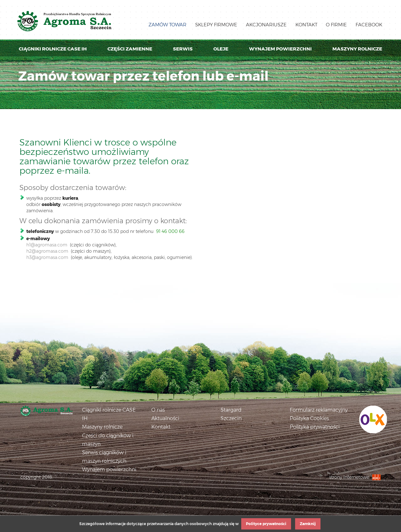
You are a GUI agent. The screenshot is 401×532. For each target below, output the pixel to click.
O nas (158, 410)
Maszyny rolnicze (357, 49)
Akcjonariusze (266, 25)
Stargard (231, 410)
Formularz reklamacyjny (319, 410)
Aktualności (165, 418)
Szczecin (231, 418)
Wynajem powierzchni (280, 49)
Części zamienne (130, 49)
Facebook (369, 25)
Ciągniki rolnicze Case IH (53, 49)
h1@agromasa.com (47, 245)
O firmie (336, 25)
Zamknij (308, 524)
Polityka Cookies (309, 418)
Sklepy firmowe (216, 25)
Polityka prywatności (315, 427)
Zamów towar (167, 25)
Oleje (221, 49)
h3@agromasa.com (47, 257)
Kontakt (306, 25)
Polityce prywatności (266, 524)
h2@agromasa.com (47, 251)
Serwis (183, 49)
